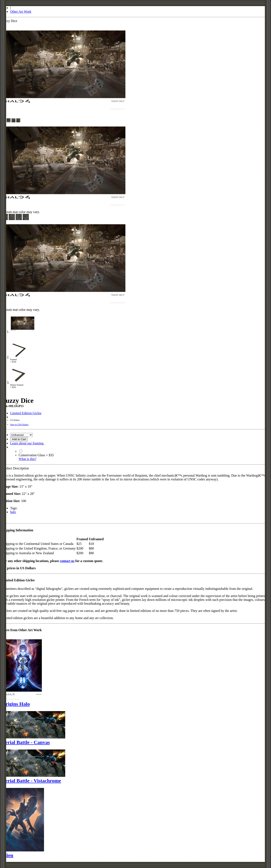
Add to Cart (19, 439)
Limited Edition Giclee (26, 413)
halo (13, 512)
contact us (67, 561)
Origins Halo (16, 704)
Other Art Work (21, 12)
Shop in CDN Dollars (19, 425)
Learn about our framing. (27, 443)
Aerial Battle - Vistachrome (31, 781)
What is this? (28, 459)
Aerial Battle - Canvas (26, 742)
